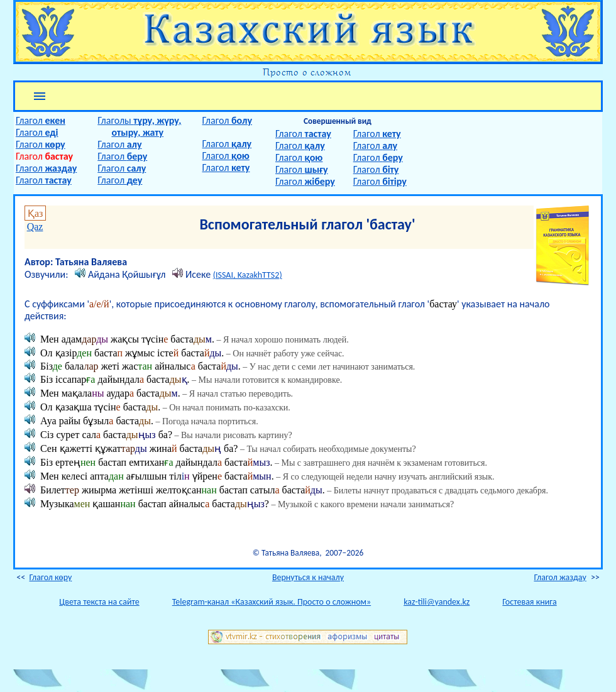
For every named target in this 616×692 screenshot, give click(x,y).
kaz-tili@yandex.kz (437, 602)
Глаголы (139, 120)
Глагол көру (50, 577)
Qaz (35, 227)
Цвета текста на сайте (99, 602)
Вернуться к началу (308, 577)
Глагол (41, 120)
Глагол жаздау (560, 577)
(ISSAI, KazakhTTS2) (248, 275)
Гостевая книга (529, 602)
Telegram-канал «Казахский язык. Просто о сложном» (272, 602)
